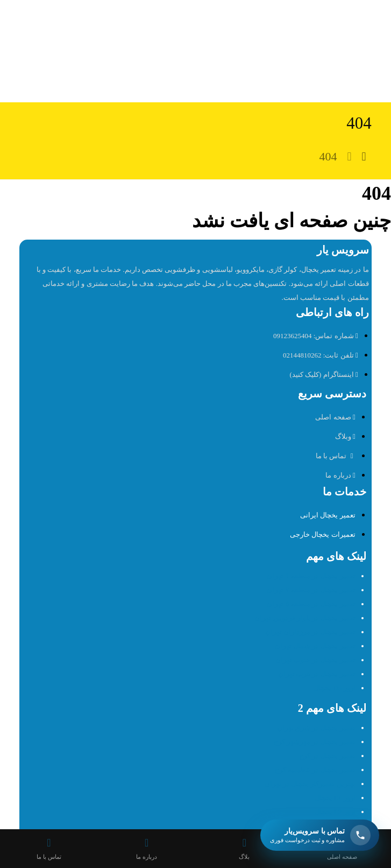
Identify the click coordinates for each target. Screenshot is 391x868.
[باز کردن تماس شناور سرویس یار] (320, 835)
